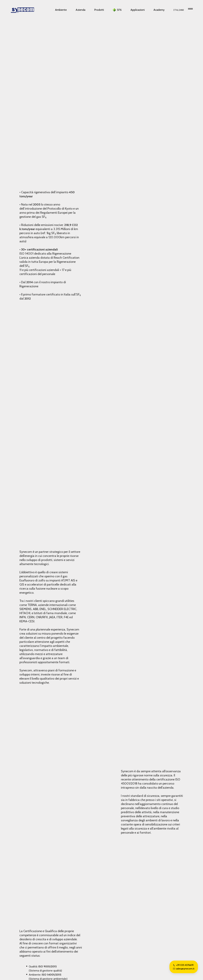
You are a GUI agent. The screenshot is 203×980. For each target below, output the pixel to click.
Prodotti (99, 10)
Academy (159, 10)
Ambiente (61, 10)
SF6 (119, 10)
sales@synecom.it (184, 969)
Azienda (80, 10)
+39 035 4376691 (183, 965)
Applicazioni (138, 10)
